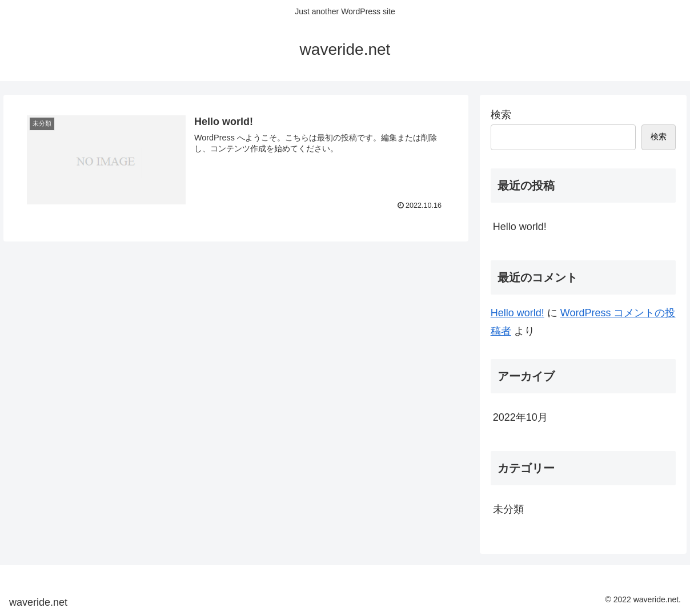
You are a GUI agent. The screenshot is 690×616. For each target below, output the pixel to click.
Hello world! (520, 227)
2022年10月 (520, 417)
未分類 (508, 509)
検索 (501, 115)
